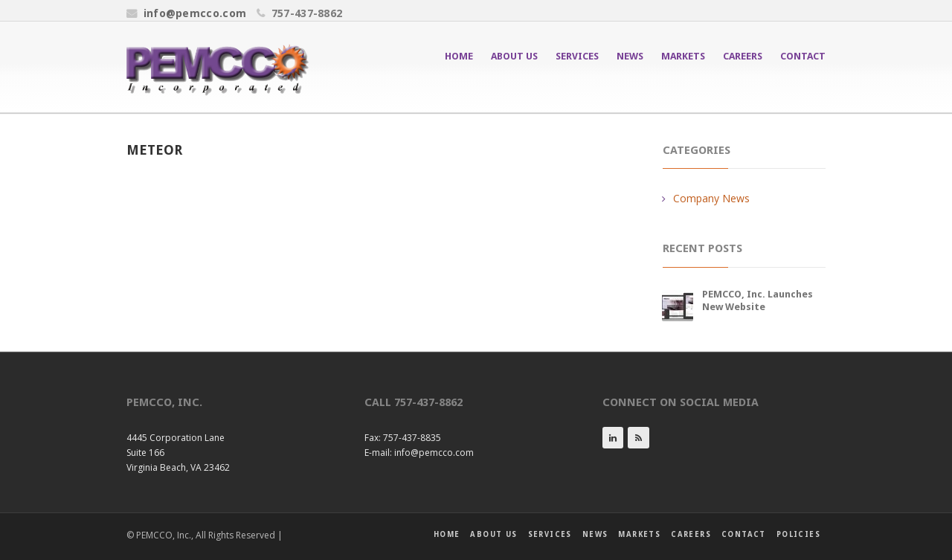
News (630, 56)
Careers (743, 56)
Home (459, 56)
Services (577, 56)
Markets (683, 56)
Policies (798, 534)
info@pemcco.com (195, 13)
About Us (514, 56)
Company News (711, 198)
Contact (803, 56)
